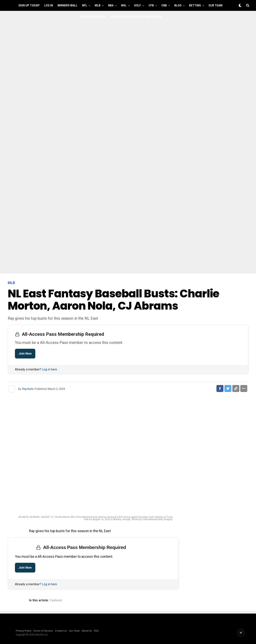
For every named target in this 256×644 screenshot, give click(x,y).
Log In (49, 5)
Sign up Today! (29, 5)
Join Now (25, 354)
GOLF (138, 5)
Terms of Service (43, 631)
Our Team (215, 5)
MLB (98, 5)
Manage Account (93, 17)
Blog (178, 5)
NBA (111, 5)
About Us (87, 631)
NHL (124, 5)
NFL (85, 5)
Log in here (49, 369)
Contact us (61, 631)
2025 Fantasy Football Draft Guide (136, 17)
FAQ (96, 631)
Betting (195, 5)
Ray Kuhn (28, 389)
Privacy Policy (23, 631)
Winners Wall (67, 5)
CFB (151, 5)
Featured (56, 600)
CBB (164, 5)
